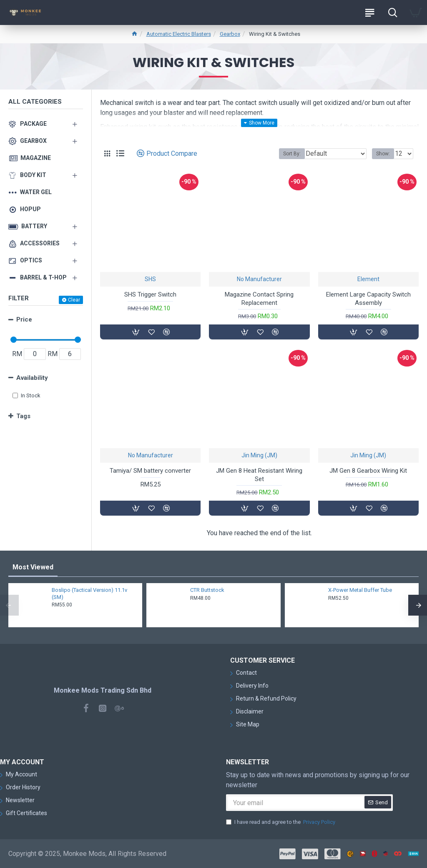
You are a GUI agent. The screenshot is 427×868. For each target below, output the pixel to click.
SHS (150, 279)
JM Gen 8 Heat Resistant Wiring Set (259, 475)
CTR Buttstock (207, 590)
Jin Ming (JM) (259, 455)
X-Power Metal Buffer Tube (360, 590)
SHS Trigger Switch (150, 294)
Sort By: (292, 154)
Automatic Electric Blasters (179, 34)
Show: (383, 154)
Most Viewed (33, 567)
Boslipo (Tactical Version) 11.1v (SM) (89, 594)
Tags (23, 416)
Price (24, 319)
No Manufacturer (259, 279)
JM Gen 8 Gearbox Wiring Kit (368, 471)
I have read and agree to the (281, 822)
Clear (74, 300)
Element (368, 279)
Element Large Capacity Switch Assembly (368, 299)
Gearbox (230, 34)
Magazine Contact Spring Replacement (259, 299)
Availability (32, 378)
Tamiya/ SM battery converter (150, 471)
